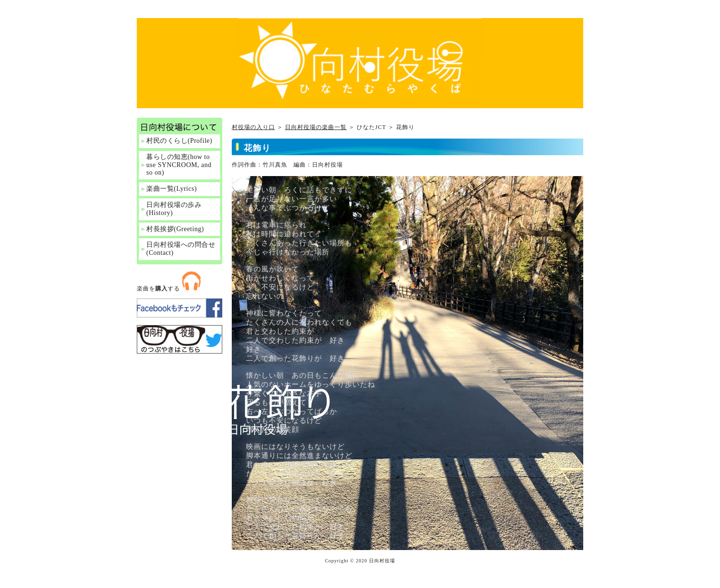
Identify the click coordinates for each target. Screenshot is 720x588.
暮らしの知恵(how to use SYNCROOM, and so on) (179, 165)
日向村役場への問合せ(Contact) (181, 249)
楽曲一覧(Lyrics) (171, 189)
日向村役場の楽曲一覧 (316, 127)
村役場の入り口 (253, 127)
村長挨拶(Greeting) (175, 229)
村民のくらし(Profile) (179, 141)
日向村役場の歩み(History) (174, 209)
